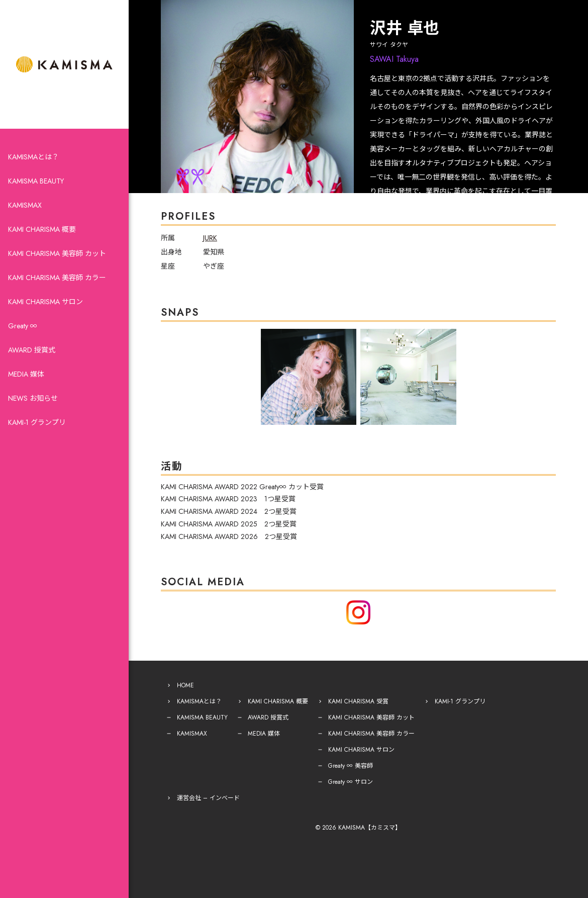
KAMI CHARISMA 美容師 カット (57, 253)
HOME (185, 685)
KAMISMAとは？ (33, 157)
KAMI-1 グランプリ (37, 422)
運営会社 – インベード (208, 798)
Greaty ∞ (23, 326)
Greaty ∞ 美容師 (351, 766)
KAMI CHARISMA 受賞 (358, 701)
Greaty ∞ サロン (351, 782)
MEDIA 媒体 (26, 374)
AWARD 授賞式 (32, 350)
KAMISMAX (25, 205)
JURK (210, 238)
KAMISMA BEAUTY (36, 181)
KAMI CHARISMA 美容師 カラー (57, 278)
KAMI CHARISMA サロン (45, 302)
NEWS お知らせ (33, 398)
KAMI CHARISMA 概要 (42, 229)
